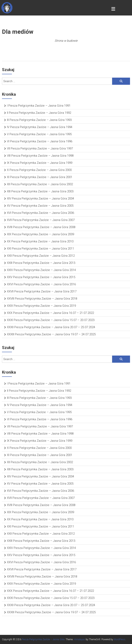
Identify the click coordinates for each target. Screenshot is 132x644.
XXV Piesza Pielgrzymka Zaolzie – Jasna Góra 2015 (41, 277)
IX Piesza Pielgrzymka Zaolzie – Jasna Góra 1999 (40, 163)
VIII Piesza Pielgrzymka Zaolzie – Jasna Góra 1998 (40, 156)
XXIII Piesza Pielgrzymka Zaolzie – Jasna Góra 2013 (41, 263)
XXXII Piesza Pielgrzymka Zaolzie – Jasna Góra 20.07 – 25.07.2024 (51, 327)
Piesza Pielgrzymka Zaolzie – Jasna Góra (43, 639)
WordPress (119, 639)
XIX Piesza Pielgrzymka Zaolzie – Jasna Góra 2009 (40, 234)
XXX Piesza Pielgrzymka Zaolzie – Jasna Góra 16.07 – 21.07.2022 (50, 313)
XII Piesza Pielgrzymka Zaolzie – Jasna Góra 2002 (40, 184)
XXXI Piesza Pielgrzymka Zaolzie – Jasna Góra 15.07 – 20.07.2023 (51, 320)
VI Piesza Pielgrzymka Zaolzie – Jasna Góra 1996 (40, 141)
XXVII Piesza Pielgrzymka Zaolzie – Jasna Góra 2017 (42, 291)
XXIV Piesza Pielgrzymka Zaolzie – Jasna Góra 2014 (41, 270)
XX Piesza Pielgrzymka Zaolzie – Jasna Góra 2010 (40, 241)
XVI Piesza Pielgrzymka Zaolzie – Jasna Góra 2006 (40, 213)
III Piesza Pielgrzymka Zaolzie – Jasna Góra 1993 (39, 120)
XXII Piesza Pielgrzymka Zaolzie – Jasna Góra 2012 (41, 256)
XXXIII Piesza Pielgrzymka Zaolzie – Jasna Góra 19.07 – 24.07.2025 (51, 334)
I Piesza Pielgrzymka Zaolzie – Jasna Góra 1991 (39, 106)
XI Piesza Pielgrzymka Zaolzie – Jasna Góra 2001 (40, 177)
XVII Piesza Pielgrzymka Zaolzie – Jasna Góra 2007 (41, 220)
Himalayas (79, 639)
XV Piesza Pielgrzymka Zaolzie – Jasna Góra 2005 (40, 206)
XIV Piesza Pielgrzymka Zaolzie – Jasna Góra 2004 (40, 199)
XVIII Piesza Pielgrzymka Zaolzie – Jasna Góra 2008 (41, 227)
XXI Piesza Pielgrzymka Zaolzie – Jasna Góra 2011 (40, 249)
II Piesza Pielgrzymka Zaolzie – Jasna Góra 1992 (39, 113)
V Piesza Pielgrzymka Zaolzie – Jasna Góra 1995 (39, 134)
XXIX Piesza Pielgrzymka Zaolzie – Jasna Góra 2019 (41, 306)
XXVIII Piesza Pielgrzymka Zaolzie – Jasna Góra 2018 (42, 299)
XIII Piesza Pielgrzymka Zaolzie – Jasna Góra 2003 (40, 191)
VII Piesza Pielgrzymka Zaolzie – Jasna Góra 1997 (40, 148)
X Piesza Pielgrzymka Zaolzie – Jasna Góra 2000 (39, 170)
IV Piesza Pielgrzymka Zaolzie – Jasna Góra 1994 (40, 127)
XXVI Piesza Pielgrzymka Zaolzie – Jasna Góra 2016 (41, 284)
